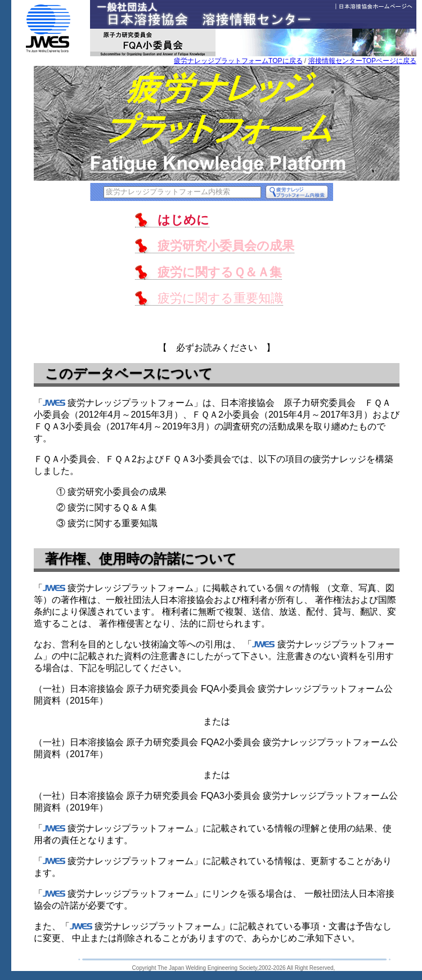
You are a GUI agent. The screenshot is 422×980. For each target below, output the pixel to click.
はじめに (183, 220)
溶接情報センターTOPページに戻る (362, 61)
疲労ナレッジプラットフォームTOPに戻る (238, 61)
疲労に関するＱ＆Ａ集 (220, 272)
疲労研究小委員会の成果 (226, 246)
